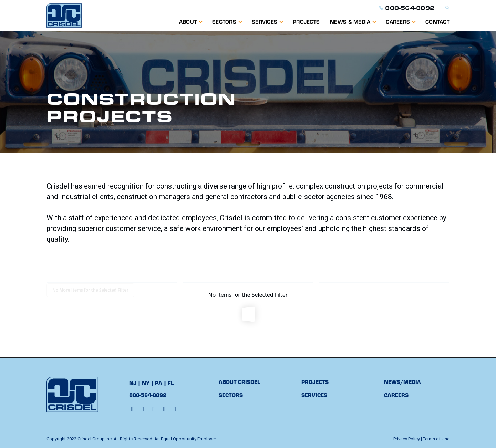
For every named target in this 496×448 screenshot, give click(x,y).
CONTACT (437, 22)
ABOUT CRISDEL (239, 382)
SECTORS (231, 395)
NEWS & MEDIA (350, 22)
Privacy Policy (407, 439)
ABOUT (188, 22)
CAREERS (396, 395)
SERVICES (265, 22)
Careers (398, 22)
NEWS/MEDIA (402, 382)
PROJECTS (306, 22)
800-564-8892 (407, 8)
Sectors (224, 22)
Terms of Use (436, 439)
